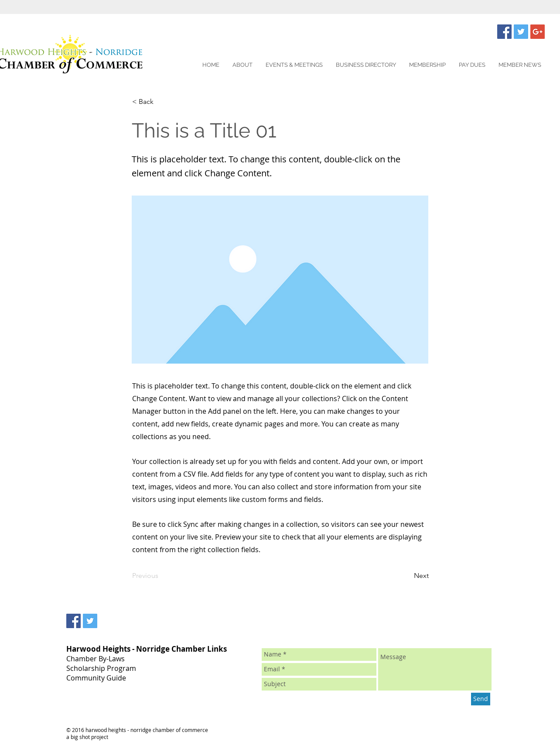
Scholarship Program (101, 668)
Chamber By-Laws (96, 659)
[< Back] (161, 102)
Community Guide (96, 678)
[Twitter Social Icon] (521, 32)
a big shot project (87, 737)
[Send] (481, 699)
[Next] (407, 576)
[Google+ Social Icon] (538, 32)
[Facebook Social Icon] (504, 32)
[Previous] (161, 576)
